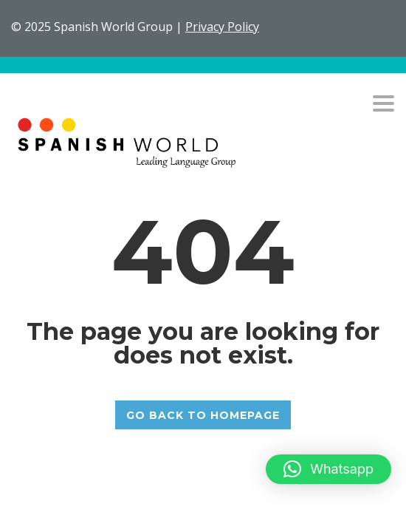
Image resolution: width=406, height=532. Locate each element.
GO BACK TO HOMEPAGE (203, 415)
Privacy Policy (222, 27)
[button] (328, 469)
